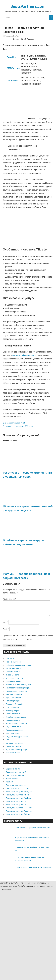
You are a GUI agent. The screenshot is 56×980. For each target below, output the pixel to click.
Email (6, 632)
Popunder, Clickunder (15, 707)
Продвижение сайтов (15, 778)
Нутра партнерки (13, 671)
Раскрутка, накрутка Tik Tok (18, 798)
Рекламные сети (13, 675)
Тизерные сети (12, 678)
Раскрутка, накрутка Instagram (19, 794)
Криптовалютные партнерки (18, 691)
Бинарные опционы (14, 733)
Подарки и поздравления (17, 739)
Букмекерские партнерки (17, 694)
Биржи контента (13, 772)
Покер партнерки (13, 749)
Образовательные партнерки (19, 668)
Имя (5, 625)
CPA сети (10, 662)
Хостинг (9, 785)
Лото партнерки (13, 736)
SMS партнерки (13, 714)
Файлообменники (14, 756)
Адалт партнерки (13, 701)
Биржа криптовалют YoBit (14, 423)
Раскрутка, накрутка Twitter (18, 817)
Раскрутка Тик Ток (12, 36)
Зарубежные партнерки (16, 720)
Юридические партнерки (17, 726)
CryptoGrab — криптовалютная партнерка (33, 870)
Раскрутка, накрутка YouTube (19, 801)
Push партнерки (13, 710)
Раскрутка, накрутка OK (16, 807)
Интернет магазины (14, 746)
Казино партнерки (14, 665)
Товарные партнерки (15, 681)
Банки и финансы (14, 717)
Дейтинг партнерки (14, 697)
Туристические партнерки (17, 752)
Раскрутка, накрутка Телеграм (19, 814)
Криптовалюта (12, 781)
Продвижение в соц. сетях (17, 791)
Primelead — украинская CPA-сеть (18, 426)
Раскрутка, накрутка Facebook (19, 811)
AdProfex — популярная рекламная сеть (33, 830)
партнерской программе (23, 355)
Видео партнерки (13, 730)
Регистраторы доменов (16, 788)
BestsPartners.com (28, 6)
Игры (8, 743)
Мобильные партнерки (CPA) (18, 688)
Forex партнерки (13, 704)
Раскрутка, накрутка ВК (16, 804)
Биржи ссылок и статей (16, 775)
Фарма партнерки (14, 684)
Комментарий (9, 599)
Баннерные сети (13, 723)
